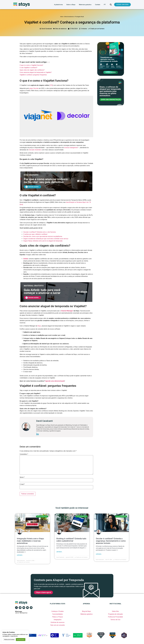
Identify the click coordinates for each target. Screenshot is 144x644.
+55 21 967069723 (21, 612)
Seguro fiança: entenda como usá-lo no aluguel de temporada (43, 241)
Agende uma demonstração (55, 381)
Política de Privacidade (115, 617)
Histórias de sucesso (58, 622)
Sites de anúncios (69, 17)
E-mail (22, 484)
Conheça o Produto (58, 611)
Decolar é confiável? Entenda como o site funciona (39, 232)
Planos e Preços (58, 617)
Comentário (24, 454)
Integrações (58, 620)
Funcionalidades (58, 614)
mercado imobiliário (35, 150)
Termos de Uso (115, 620)
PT (105, 5)
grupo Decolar (34, 88)
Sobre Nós (115, 611)
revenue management (71, 148)
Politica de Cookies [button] (9, 640)
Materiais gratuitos (85, 5)
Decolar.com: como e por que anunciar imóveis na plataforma (43, 236)
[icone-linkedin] (38, 435)
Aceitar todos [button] (21, 640)
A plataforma (58, 5)
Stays (39, 326)
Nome (22, 477)
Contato (98, 5)
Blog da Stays (86, 611)
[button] (111, 5)
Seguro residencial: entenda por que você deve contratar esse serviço (46, 239)
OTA (51, 85)
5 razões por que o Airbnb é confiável (35, 234)
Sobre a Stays (71, 5)
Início (62, 17)
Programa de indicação (115, 614)
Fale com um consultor (58, 625)
